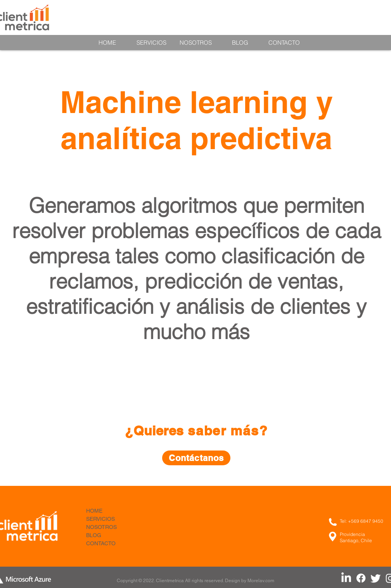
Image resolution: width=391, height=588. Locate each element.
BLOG (94, 535)
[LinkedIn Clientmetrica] (346, 578)
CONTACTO (101, 543)
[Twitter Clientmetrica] (376, 578)
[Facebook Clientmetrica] (361, 578)
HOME (94, 511)
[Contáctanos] (196, 458)
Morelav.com (261, 581)
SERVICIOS (100, 519)
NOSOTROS (101, 527)
